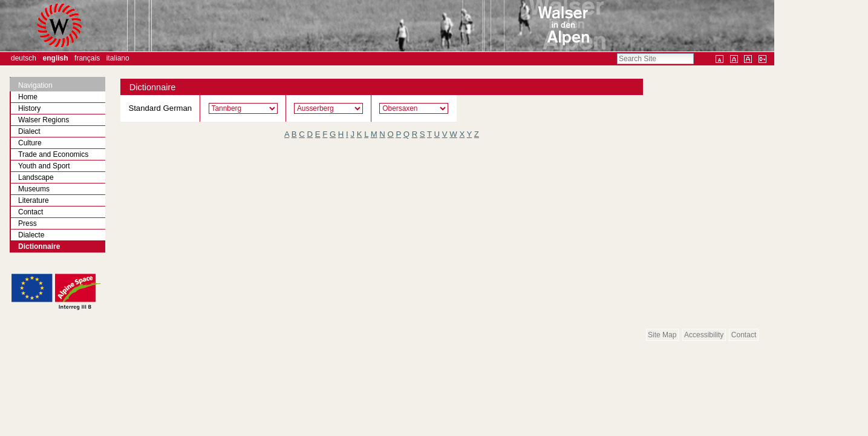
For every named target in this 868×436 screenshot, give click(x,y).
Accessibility (704, 335)
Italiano (118, 58)
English (56, 58)
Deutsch (24, 58)
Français (87, 58)
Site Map (662, 335)
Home (28, 97)
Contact (744, 335)
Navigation (35, 85)
